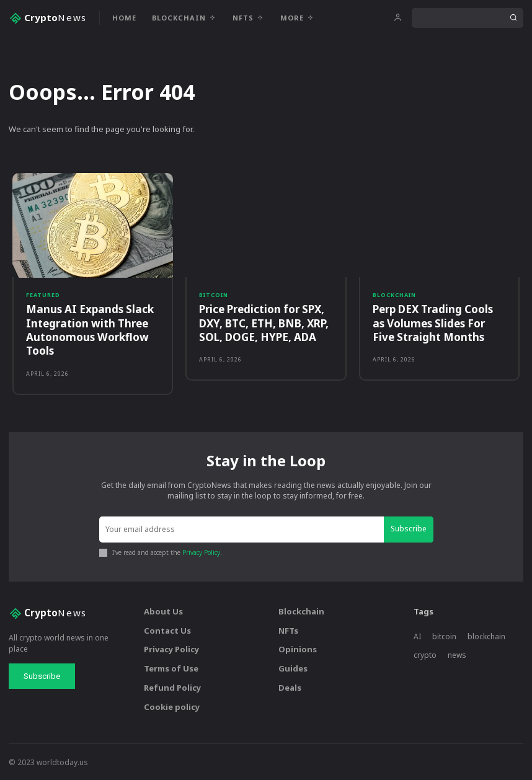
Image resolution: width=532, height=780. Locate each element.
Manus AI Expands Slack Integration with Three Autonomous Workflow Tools (89, 330)
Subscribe (409, 529)
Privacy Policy (201, 551)
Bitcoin (214, 295)
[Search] (513, 18)
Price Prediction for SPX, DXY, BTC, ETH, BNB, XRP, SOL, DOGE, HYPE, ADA (264, 323)
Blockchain (394, 295)
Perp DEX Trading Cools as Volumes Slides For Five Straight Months (439, 323)
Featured (43, 295)
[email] (242, 529)
